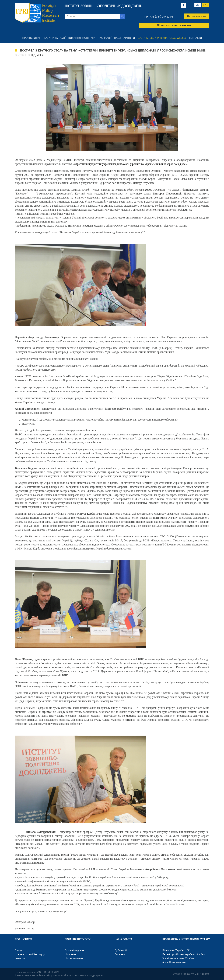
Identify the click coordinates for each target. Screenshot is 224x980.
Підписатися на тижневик (174, 25)
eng (206, 5)
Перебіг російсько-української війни (184, 954)
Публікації (104, 38)
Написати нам (197, 16)
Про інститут (31, 38)
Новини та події (54, 38)
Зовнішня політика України (178, 958)
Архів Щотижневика (174, 962)
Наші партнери (125, 38)
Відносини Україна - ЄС (176, 950)
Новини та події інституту (30, 954)
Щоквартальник (74, 958)
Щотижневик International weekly (162, 38)
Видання (120, 954)
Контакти (195, 38)
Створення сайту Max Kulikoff (191, 974)
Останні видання (75, 950)
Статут (18, 950)
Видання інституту (81, 38)
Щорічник (70, 954)
